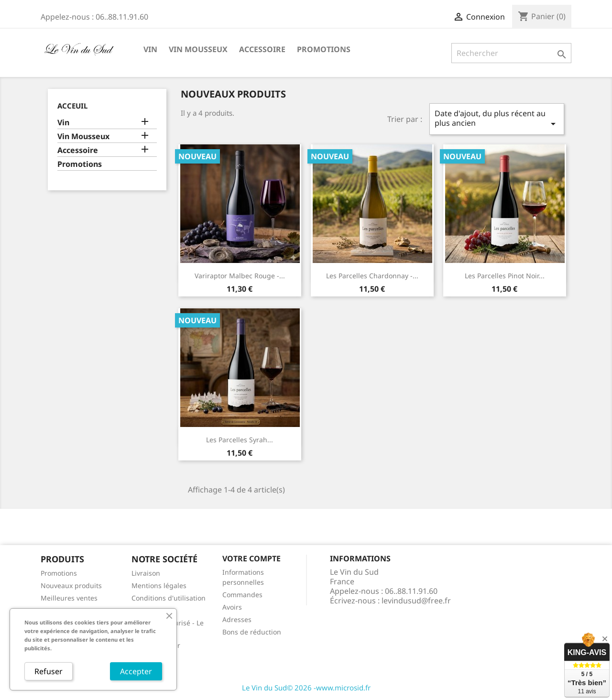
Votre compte (251, 558)
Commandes (242, 595)
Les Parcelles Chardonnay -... (372, 276)
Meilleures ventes (69, 598)
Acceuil (72, 106)
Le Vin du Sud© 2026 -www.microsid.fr (306, 688)
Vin (150, 49)
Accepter (136, 671)
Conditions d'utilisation (169, 598)
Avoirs (232, 607)
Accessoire (262, 49)
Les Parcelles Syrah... (240, 440)
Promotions (324, 49)
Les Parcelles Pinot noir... (505, 276)
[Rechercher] (511, 53)
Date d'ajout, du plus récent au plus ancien (497, 119)
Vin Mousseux (198, 49)
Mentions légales (159, 585)
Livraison (146, 573)
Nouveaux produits (71, 585)
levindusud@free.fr (416, 601)
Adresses (237, 619)
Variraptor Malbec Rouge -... (240, 276)
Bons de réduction (252, 632)
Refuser (49, 671)
